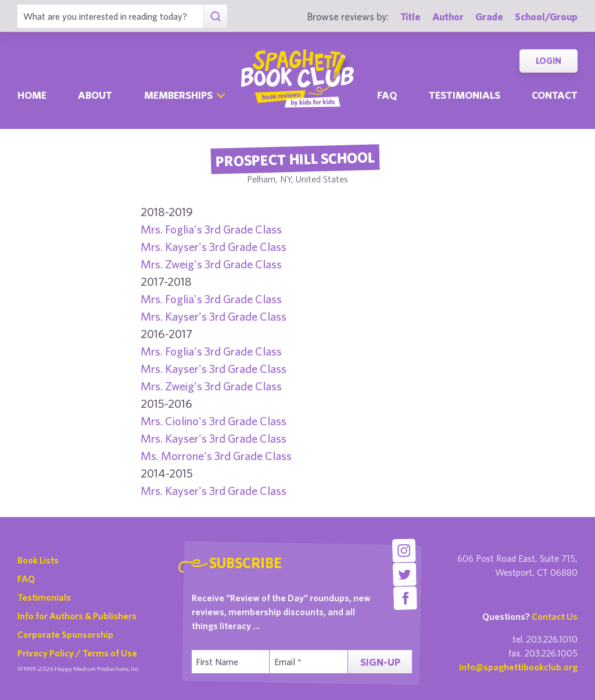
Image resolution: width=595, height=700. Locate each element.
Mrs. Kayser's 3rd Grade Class (214, 247)
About (95, 95)
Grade (489, 17)
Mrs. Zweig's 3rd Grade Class (211, 264)
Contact (555, 95)
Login (549, 61)
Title (411, 17)
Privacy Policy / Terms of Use (77, 653)
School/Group (546, 17)
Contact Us (555, 616)
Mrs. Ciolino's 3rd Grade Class (214, 421)
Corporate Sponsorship (65, 634)
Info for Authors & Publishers (77, 616)
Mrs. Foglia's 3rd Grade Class (211, 229)
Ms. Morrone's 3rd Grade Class (216, 456)
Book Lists (38, 560)
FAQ (26, 579)
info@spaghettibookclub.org (518, 667)
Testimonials (465, 95)
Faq (387, 95)
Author (448, 17)
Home (32, 95)
